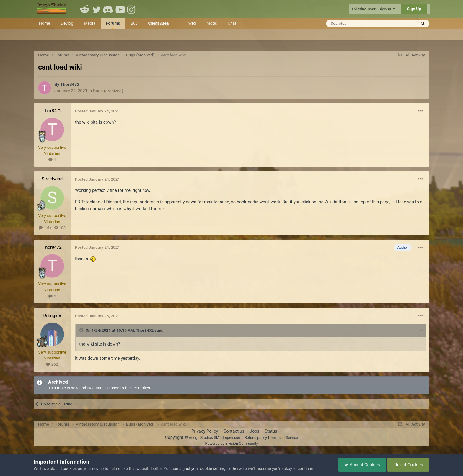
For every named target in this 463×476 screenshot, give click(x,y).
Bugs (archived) (108, 91)
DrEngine (52, 315)
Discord (108, 9)
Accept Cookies (362, 465)
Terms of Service (284, 437)
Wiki (192, 23)
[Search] (357, 23)
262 (52, 364)
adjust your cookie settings (203, 468)
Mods (212, 23)
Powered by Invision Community (231, 443)
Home (45, 23)
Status (271, 431)
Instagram (132, 9)
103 (60, 228)
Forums (113, 25)
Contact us (234, 431)
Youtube (120, 9)
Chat (232, 23)
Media (90, 23)
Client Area (159, 23)
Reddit (85, 9)
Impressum (232, 437)
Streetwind (52, 179)
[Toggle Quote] (82, 330)
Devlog (67, 23)
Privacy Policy (205, 431)
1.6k (45, 228)
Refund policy (256, 437)
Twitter (97, 9)
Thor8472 (70, 84)
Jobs (255, 431)
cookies (70, 468)
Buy (134, 23)
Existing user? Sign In (374, 9)
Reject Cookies (408, 465)
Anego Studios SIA (204, 437)
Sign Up (414, 9)
